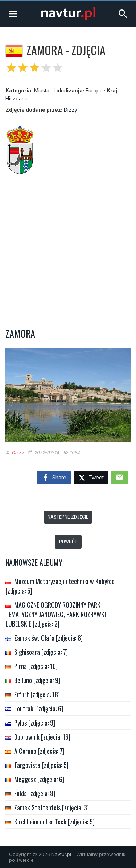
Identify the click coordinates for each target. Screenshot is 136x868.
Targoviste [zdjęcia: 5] (41, 765)
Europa (94, 90)
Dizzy (71, 110)
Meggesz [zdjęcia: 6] (39, 779)
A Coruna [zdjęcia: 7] (39, 751)
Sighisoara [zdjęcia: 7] (41, 652)
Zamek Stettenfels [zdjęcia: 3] (51, 807)
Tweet (91, 478)
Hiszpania (17, 98)
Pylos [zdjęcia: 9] (35, 723)
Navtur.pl (61, 854)
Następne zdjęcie (68, 517)
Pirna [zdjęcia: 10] (36, 666)
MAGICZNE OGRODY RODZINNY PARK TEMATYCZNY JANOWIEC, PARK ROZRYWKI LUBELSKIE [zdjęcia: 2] (56, 614)
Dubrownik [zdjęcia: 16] (42, 737)
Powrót (68, 542)
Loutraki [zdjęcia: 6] (39, 708)
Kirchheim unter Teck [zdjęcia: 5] (54, 822)
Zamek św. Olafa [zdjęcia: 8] (48, 638)
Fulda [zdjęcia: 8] (35, 793)
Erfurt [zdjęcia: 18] (37, 694)
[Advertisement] (68, 247)
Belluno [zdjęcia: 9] (37, 680)
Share (54, 478)
